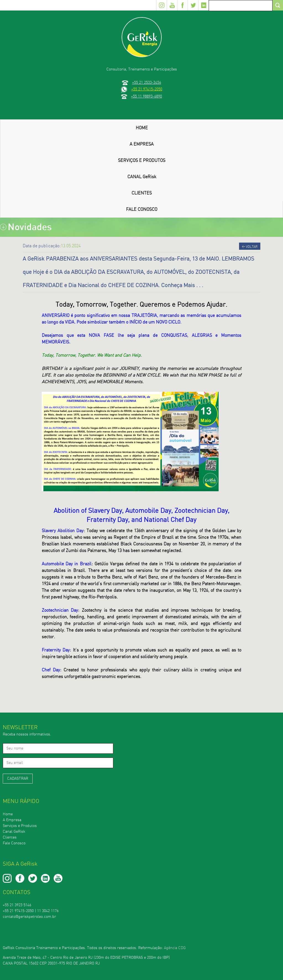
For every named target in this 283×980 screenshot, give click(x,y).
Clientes (10, 837)
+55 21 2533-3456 (147, 82)
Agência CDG (175, 948)
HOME (142, 128)
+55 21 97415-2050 (147, 89)
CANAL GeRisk (142, 177)
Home (8, 814)
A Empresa (12, 820)
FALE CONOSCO (142, 209)
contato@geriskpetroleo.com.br (29, 917)
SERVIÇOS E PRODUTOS (142, 161)
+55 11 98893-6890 (146, 96)
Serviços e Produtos (20, 826)
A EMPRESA (142, 144)
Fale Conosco (14, 843)
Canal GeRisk (14, 832)
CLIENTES (142, 193)
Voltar (250, 247)
